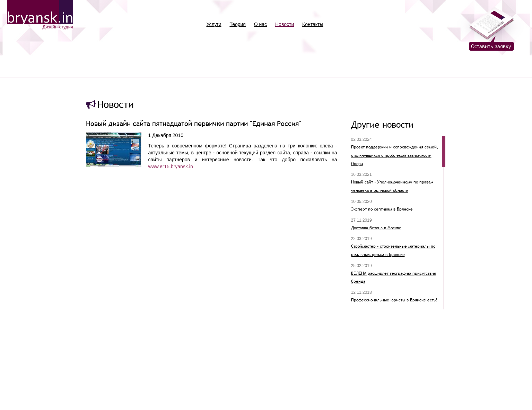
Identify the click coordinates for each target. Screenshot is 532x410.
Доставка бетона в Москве (376, 228)
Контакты (313, 24)
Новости (285, 24)
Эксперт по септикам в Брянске (382, 209)
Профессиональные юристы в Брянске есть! (394, 300)
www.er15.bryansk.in (171, 166)
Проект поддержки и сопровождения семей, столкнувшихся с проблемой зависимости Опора (395, 155)
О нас (260, 24)
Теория (238, 24)
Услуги (214, 24)
